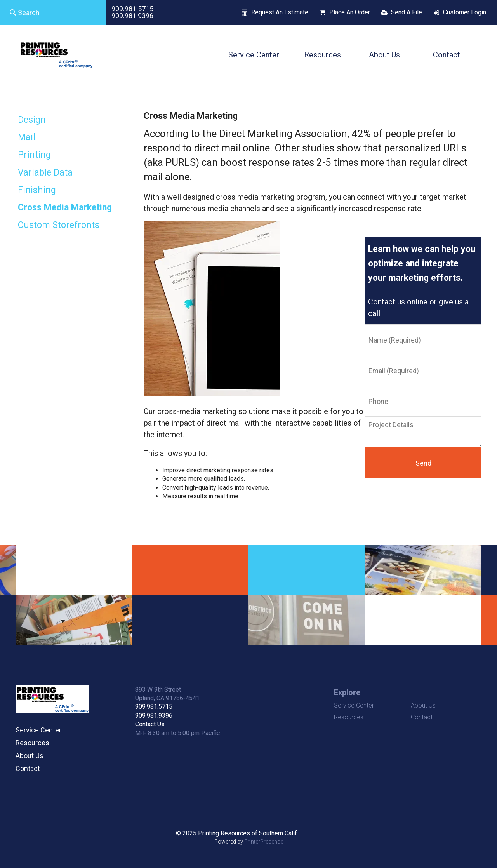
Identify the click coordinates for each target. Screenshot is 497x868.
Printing (34, 155)
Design (32, 120)
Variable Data (45, 173)
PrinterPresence (264, 842)
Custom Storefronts (59, 225)
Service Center (254, 55)
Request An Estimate (280, 12)
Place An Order (350, 12)
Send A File (407, 12)
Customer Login (465, 12)
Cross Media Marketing (65, 208)
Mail (27, 137)
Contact (447, 55)
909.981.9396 (132, 16)
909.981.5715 (132, 9)
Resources (322, 55)
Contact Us (150, 724)
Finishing (37, 190)
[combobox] (53, 12)
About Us (384, 55)
